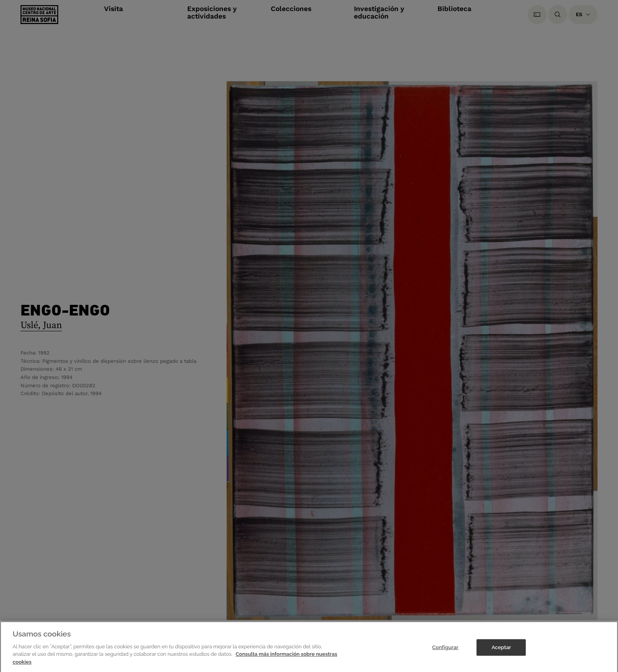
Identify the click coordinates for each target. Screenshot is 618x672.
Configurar (445, 651)
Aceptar (501, 651)
